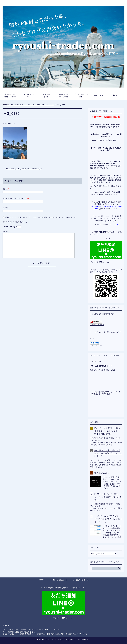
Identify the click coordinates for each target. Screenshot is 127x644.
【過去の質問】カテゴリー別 (63, 96)
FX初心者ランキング (97, 325)
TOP (29, 105)
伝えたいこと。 (102, 473)
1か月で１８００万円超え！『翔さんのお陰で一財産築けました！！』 (108, 519)
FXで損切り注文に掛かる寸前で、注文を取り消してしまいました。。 (108, 453)
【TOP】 (116, 95)
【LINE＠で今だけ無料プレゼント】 (11, 96)
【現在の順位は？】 (46, 96)
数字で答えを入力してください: (15, 222)
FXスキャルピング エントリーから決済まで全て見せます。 (108, 497)
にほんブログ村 (96, 346)
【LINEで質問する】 (82, 580)
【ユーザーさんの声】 (81, 96)
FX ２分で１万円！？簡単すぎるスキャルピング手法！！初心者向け (107, 431)
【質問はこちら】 (98, 95)
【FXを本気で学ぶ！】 (29, 96)
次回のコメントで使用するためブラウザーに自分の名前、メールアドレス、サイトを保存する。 (41, 217)
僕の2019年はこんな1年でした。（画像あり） (23, 169)
